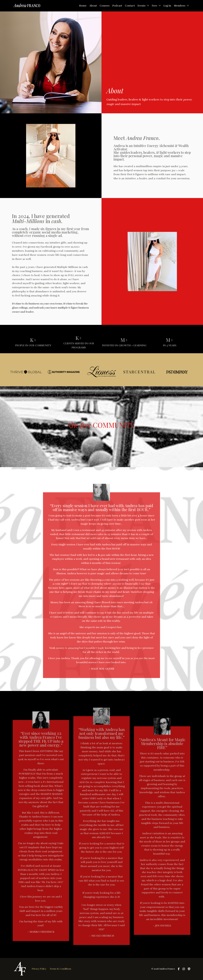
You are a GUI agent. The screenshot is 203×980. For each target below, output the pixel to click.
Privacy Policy (39, 969)
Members (181, 6)
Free (156, 6)
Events (143, 6)
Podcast (117, 6)
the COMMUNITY (102, 425)
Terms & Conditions (60, 969)
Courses (105, 6)
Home (83, 6)
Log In (167, 6)
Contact (130, 6)
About (93, 6)
